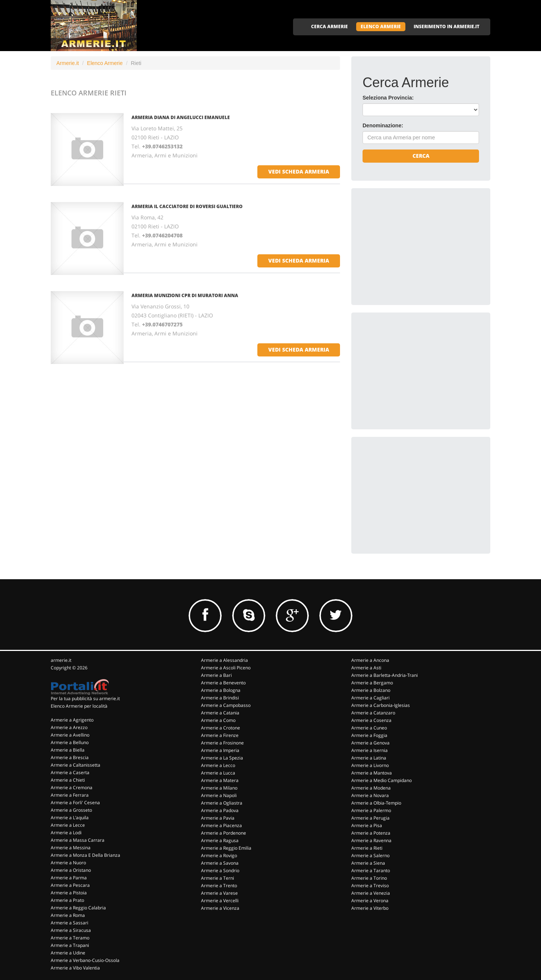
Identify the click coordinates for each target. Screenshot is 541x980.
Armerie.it (68, 63)
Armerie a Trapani (70, 945)
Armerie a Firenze (220, 735)
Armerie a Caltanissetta (76, 765)
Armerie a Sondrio (220, 871)
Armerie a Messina (71, 848)
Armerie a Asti (366, 668)
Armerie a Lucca (218, 773)
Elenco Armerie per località (79, 706)
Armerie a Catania (220, 713)
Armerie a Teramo (70, 938)
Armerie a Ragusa (220, 840)
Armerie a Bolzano (371, 690)
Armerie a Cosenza (371, 720)
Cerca (421, 156)
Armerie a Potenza (371, 833)
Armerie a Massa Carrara (78, 840)
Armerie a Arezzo (69, 727)
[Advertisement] (419, 246)
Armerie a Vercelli (220, 901)
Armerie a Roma (68, 915)
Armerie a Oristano (71, 870)
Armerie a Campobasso (226, 705)
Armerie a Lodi (66, 833)
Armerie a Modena (371, 788)
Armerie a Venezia (371, 893)
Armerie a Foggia (369, 735)
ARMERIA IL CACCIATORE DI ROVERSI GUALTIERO (187, 206)
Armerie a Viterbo (370, 908)
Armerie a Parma (69, 878)
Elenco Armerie (105, 63)
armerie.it (61, 660)
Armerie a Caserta (70, 772)
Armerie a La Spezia (222, 758)
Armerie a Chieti (68, 780)
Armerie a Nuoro (68, 863)
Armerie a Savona (220, 863)
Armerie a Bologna (221, 690)
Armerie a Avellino (70, 735)
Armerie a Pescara (70, 885)
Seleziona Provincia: (388, 98)
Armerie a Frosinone (222, 743)
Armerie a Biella (68, 750)
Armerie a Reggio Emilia (226, 848)
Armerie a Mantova (372, 773)
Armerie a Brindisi (220, 698)
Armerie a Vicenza (220, 908)
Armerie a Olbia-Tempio (376, 803)
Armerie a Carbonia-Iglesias (381, 705)
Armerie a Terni (218, 878)
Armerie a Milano (219, 788)
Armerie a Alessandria (224, 660)
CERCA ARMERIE (329, 26)
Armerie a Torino (369, 878)
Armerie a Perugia (370, 818)
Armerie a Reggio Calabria (78, 908)
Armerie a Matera (220, 780)
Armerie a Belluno (70, 742)
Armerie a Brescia (70, 757)
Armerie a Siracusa (71, 930)
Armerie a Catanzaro (373, 713)
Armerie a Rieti (367, 848)
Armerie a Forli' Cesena (75, 803)
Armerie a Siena (368, 863)
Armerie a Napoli (219, 795)
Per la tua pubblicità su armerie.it (85, 698)
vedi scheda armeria (299, 171)
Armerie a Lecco (218, 765)
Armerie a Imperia (220, 750)
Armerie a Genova (370, 743)
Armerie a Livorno (370, 765)
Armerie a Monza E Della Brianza (85, 855)
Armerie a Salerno (370, 855)
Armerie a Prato (67, 900)
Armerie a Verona (370, 901)
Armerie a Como (218, 720)
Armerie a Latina (369, 758)
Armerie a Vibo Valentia (75, 968)
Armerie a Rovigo (219, 855)
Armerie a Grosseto (71, 810)
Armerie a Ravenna (371, 840)
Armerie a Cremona (72, 787)
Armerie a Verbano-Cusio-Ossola (85, 960)
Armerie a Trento (219, 886)
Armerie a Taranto (371, 871)
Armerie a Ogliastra (222, 803)
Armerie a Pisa (367, 825)
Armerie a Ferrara (70, 795)
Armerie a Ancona (370, 660)
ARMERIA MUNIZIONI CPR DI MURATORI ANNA (185, 295)
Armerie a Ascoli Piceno (226, 668)
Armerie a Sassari (70, 923)
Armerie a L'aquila (70, 818)
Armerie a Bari (216, 675)
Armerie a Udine (68, 953)
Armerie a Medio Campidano (382, 780)
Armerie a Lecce (68, 825)
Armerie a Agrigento (72, 720)
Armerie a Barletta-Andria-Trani (385, 675)
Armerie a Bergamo (372, 683)
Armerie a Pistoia (69, 893)
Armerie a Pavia (218, 818)
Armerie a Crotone (221, 728)
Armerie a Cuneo (369, 728)
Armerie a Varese (219, 893)
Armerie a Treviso (370, 886)
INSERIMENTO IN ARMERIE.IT (447, 26)
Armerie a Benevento (223, 683)
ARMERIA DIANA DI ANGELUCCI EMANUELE (181, 117)
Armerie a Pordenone (224, 833)
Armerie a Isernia (369, 750)
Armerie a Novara (370, 795)
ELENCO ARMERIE (381, 26)
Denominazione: (383, 125)
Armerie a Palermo (371, 810)
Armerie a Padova (220, 810)
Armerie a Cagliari (370, 698)
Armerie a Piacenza (221, 825)
